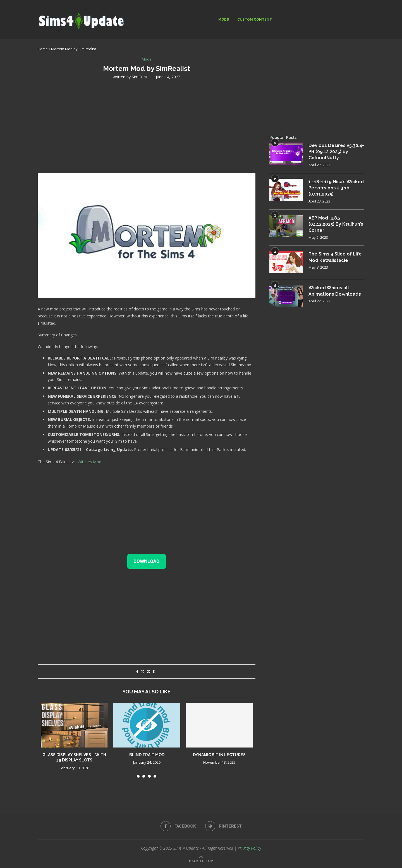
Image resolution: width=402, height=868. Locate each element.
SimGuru (139, 77)
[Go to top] (201, 861)
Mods (224, 20)
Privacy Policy (249, 848)
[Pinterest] (223, 826)
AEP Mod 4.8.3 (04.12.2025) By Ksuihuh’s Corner (336, 224)
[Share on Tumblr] (154, 672)
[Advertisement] (147, 126)
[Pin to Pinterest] (149, 672)
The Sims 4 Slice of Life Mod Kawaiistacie (335, 257)
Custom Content (255, 20)
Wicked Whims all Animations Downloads (335, 291)
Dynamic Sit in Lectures (219, 755)
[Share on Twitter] (143, 672)
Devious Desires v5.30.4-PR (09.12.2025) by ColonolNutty (336, 152)
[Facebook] (178, 826)
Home (43, 49)
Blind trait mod (147, 755)
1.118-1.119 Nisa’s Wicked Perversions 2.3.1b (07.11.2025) (336, 188)
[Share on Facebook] (137, 672)
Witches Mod (90, 462)
